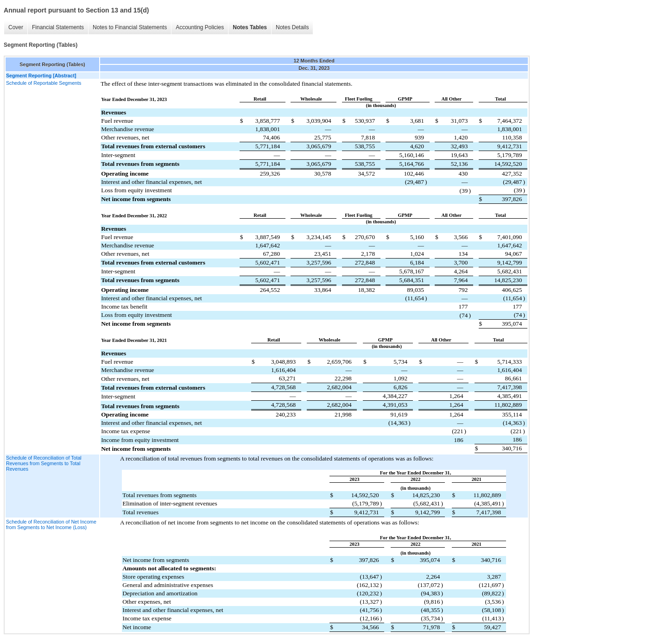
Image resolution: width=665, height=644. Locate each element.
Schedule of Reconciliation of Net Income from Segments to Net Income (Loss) (51, 524)
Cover (16, 27)
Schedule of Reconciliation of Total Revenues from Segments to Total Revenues (44, 463)
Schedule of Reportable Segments (44, 83)
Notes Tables (250, 27)
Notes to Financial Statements (130, 27)
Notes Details (292, 27)
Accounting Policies (200, 27)
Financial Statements (58, 27)
